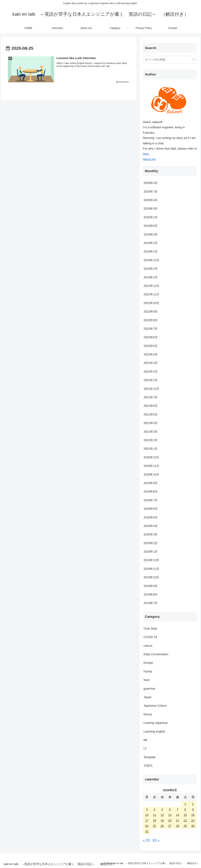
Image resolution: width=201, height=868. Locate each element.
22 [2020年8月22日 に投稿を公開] (185, 821)
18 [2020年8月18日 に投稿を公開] (154, 821)
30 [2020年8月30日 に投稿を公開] (193, 826)
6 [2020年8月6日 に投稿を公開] (170, 810)
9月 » (156, 840)
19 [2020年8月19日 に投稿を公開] (162, 821)
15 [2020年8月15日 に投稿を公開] (185, 815)
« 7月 (146, 840)
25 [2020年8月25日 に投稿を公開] (154, 826)
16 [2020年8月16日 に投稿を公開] (193, 815)
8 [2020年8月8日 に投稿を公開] (185, 810)
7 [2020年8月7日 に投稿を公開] (178, 810)
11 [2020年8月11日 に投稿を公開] (154, 815)
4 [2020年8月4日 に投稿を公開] (154, 810)
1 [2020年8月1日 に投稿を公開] (185, 804)
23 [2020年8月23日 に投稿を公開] (193, 821)
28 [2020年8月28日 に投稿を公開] (178, 826)
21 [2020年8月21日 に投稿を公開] (178, 821)
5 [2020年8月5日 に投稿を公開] (162, 810)
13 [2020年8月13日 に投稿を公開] (170, 815)
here (146, 154)
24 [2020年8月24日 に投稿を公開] (147, 826)
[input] (170, 60)
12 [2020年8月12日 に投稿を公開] (162, 815)
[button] (193, 59)
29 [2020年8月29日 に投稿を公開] (185, 826)
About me (149, 159)
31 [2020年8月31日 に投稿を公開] (147, 831)
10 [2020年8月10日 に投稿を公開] (147, 815)
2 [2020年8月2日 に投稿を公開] (193, 804)
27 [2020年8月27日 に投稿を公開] (170, 826)
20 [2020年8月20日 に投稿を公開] (170, 821)
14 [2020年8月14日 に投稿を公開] (178, 815)
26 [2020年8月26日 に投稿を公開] (162, 826)
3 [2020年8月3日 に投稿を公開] (147, 810)
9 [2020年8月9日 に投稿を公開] (193, 810)
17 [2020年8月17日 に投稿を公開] (147, 821)
